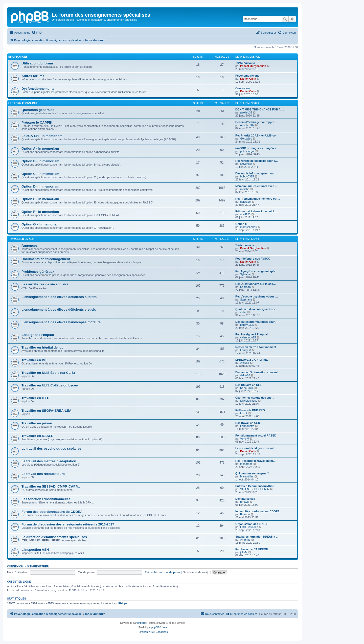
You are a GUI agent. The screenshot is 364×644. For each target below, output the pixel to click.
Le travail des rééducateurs (43, 474)
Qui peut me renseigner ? (252, 473)
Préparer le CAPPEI (37, 122)
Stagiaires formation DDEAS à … (257, 537)
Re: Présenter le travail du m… (256, 461)
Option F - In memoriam (40, 212)
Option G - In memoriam (40, 224)
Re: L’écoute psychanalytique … (257, 296)
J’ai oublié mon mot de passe (163, 572)
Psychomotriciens (247, 76)
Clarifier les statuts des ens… (255, 398)
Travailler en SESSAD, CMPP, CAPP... (51, 486)
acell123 (245, 214)
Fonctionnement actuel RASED (256, 435)
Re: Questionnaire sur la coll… (256, 284)
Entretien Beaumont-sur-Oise (255, 486)
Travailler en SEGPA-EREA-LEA (47, 411)
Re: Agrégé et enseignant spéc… (257, 271)
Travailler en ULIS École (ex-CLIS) (48, 373)
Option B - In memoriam (40, 161)
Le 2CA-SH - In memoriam (42, 136)
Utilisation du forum (37, 63)
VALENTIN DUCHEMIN (255, 489)
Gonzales (246, 139)
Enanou (245, 514)
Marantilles (247, 476)
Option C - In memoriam (40, 174)
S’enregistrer (38, 566)
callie (243, 312)
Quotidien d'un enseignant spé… (257, 309)
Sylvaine (245, 274)
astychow (246, 164)
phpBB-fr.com (159, 627)
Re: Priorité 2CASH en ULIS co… (257, 135)
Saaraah (245, 287)
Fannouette (247, 426)
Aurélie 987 (247, 125)
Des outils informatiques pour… (256, 173)
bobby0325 (247, 176)
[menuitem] (37, 33)
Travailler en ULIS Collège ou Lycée (50, 385)
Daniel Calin (248, 79)
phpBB (141, 623)
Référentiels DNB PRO (250, 410)
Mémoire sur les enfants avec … (257, 186)
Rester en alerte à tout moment (256, 347)
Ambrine (245, 540)
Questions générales (38, 110)
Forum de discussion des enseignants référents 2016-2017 (68, 524)
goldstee (245, 202)
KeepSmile (247, 388)
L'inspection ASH (35, 550)
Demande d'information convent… (258, 372)
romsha (245, 189)
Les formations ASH (22, 103)
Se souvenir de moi (197, 572)
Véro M (245, 439)
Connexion (243, 88)
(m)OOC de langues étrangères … (258, 148)
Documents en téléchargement (46, 259)
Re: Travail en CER (248, 423)
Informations (18, 57)
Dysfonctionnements (38, 89)
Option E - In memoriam (40, 199)
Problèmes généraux (38, 272)
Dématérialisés (245, 499)
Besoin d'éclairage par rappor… (256, 122)
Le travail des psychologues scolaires (51, 448)
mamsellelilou (249, 227)
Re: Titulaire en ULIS (249, 385)
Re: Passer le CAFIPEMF (252, 549)
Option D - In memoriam (40, 186)
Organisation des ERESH (252, 524)
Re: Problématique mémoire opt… (258, 199)
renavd (244, 502)
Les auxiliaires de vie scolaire (45, 284)
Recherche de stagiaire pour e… (257, 161)
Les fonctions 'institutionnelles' (46, 499)
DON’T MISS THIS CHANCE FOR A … (260, 109)
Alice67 (245, 363)
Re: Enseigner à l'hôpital (252, 334)
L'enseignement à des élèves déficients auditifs (59, 297)
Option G (241, 224)
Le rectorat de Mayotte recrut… (256, 448)
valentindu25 (248, 337)
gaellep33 (246, 112)
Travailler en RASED (38, 436)
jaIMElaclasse (249, 401)
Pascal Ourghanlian (253, 66)
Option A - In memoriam (40, 148)
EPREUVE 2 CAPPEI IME (252, 360)
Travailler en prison (37, 423)
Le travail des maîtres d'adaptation (49, 461)
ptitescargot (247, 151)
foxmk (244, 413)
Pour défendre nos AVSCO (253, 259)
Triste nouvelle (245, 63)
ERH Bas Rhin (249, 527)
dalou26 (245, 375)
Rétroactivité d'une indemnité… (256, 211)
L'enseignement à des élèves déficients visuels (59, 309)
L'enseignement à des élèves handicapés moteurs (61, 322)
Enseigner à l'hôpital (38, 335)
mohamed (246, 464)
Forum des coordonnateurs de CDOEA (52, 512)
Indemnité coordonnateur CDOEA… (259, 511)
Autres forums (33, 76)
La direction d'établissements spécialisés (54, 537)
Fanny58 (246, 350)
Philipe (123, 603)
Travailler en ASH (21, 239)
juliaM (244, 552)
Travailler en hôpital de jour (43, 347)
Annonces (30, 246)
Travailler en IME (35, 360)
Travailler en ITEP (35, 398)
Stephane (246, 300)
